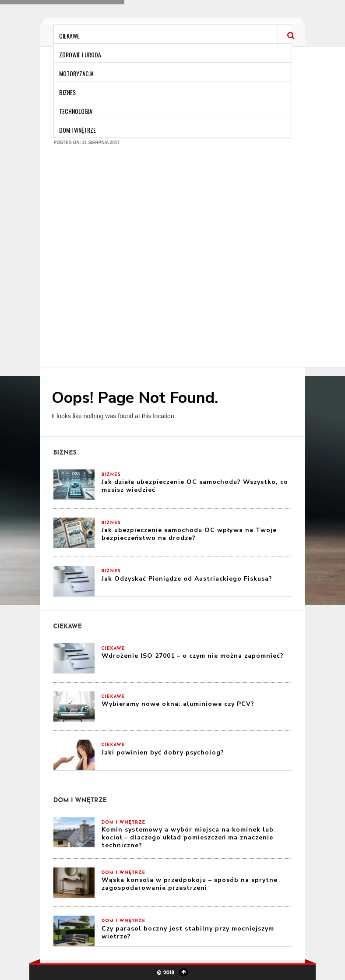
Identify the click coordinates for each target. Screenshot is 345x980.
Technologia (76, 111)
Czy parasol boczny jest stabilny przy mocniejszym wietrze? (188, 932)
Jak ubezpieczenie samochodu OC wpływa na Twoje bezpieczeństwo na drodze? (189, 534)
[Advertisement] (104, 261)
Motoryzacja (76, 73)
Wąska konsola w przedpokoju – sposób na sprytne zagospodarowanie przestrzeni (190, 884)
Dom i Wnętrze (77, 130)
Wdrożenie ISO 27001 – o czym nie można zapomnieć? (193, 656)
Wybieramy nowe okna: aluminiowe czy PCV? (178, 704)
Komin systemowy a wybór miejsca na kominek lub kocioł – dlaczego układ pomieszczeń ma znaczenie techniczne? (188, 837)
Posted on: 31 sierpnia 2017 (87, 143)
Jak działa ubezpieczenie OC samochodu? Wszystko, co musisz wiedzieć (195, 486)
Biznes (67, 92)
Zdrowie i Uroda (80, 55)
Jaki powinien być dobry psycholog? (163, 753)
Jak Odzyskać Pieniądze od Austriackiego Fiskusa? (187, 579)
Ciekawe (69, 36)
